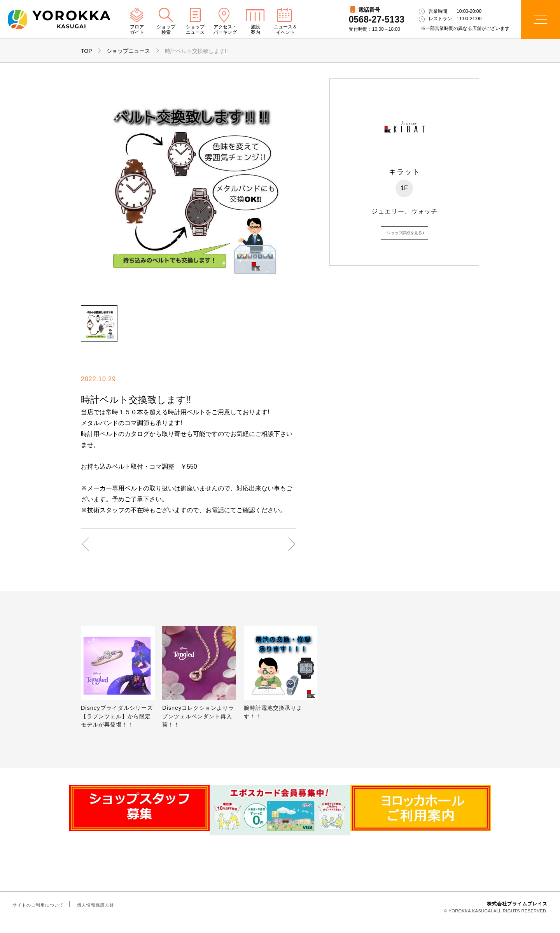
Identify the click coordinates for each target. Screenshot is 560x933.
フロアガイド (137, 30)
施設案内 (255, 30)
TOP (87, 51)
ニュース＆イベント (285, 30)
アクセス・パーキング (225, 30)
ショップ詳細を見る (404, 233)
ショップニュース (195, 30)
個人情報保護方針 (96, 915)
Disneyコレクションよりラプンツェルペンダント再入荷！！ (198, 716)
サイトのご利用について (38, 915)
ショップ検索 (166, 30)
